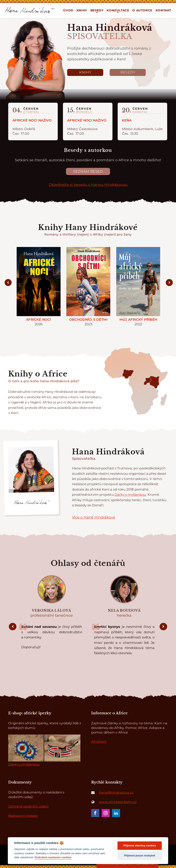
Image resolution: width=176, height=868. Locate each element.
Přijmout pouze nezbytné (140, 856)
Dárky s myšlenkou (130, 495)
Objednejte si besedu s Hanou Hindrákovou (88, 185)
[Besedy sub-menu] (97, 12)
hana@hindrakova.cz (116, 792)
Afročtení (99, 742)
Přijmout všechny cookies (140, 846)
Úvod (68, 10)
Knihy (82, 10)
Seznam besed (88, 171)
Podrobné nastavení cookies (53, 857)
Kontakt (163, 10)
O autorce (142, 10)
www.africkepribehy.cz (118, 802)
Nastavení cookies (23, 816)
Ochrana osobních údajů (28, 806)
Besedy (128, 72)
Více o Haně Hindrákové (94, 517)
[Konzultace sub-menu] (118, 12)
